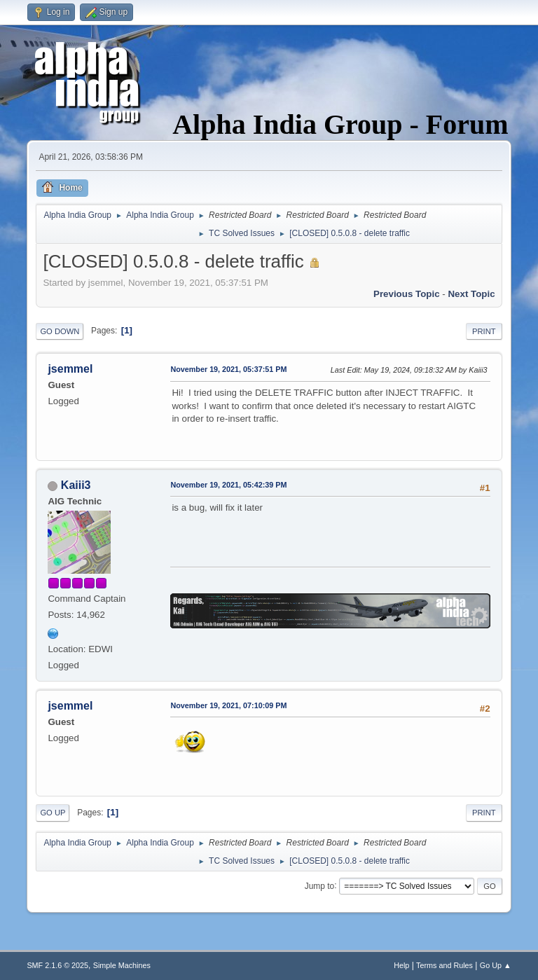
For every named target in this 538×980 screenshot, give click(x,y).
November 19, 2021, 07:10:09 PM (228, 705)
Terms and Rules (444, 965)
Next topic (471, 294)
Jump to (320, 885)
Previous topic (407, 294)
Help (401, 965)
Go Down (60, 331)
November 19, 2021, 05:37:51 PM (228, 369)
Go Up (53, 813)
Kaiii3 (76, 485)
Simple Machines (122, 965)
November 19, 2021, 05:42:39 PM (228, 485)
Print (484, 331)
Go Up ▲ (496, 965)
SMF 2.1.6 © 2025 (57, 965)
